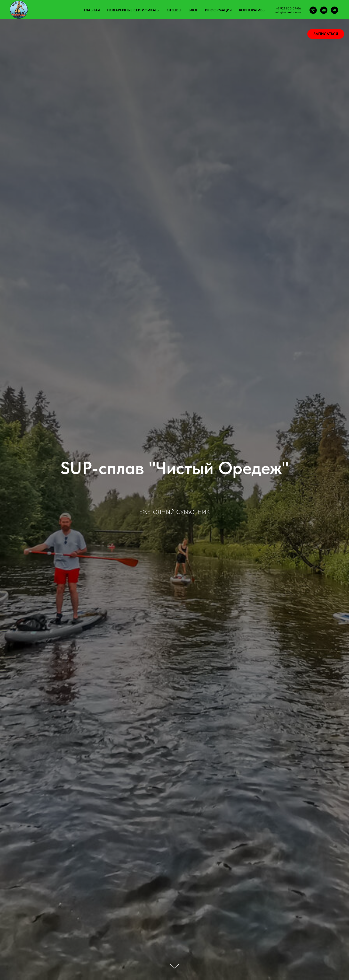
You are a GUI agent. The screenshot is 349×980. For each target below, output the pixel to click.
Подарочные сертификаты (133, 10)
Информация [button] (218, 10)
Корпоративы (252, 10)
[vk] (334, 10)
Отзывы (174, 10)
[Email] (324, 10)
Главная (92, 10)
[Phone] (313, 10)
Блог (193, 10)
